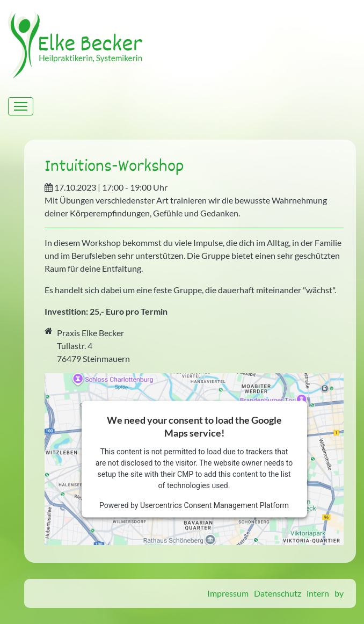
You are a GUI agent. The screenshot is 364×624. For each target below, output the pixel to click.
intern (318, 593)
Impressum (228, 593)
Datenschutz (278, 593)
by (339, 593)
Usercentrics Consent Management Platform (214, 505)
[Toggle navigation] (21, 106)
